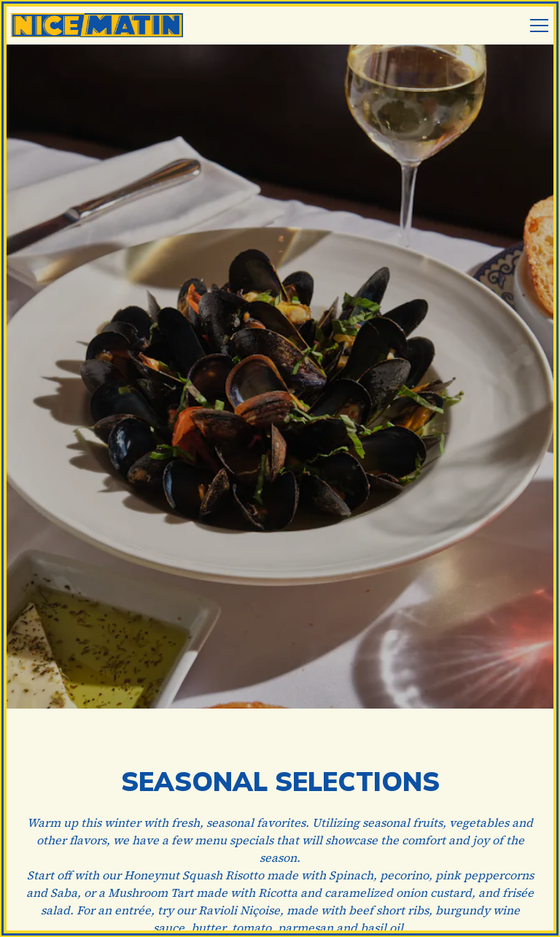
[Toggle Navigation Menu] (539, 26)
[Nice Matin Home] (98, 24)
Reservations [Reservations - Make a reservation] (280, 877)
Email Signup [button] (280, 917)
